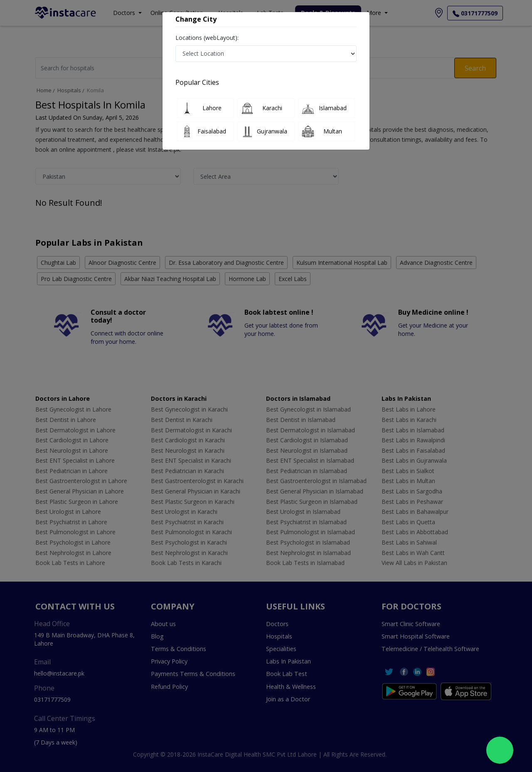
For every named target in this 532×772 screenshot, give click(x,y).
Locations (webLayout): (207, 38)
